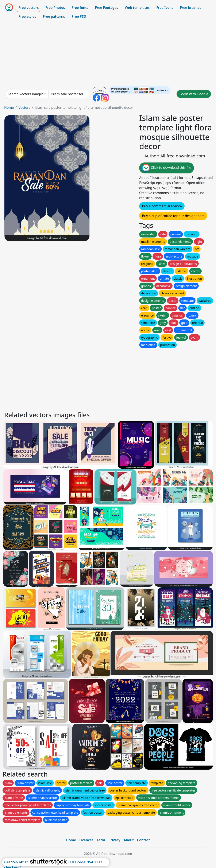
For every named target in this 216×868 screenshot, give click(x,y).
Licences (86, 840)
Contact (144, 840)
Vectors (24, 107)
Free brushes (191, 8)
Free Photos (55, 8)
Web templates (137, 8)
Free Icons (165, 8)
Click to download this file (167, 168)
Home (9, 107)
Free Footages (107, 8)
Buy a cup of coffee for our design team (173, 216)
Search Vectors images (26, 94)
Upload (99, 90)
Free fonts (80, 8)
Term (101, 840)
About (129, 840)
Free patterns (54, 16)
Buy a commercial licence (162, 206)
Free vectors (29, 8)
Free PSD (79, 16)
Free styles (27, 16)
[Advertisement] (108, 54)
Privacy (114, 840)
